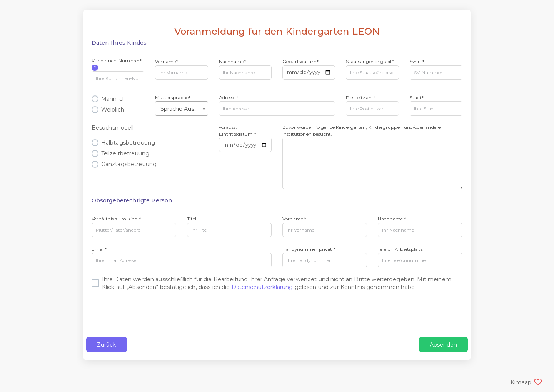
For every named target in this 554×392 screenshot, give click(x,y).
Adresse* (228, 98)
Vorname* (166, 61)
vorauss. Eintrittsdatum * (238, 130)
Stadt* (417, 98)
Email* (99, 249)
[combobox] (181, 108)
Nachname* (232, 61)
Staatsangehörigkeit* (370, 61)
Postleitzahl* (360, 98)
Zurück (107, 345)
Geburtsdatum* (300, 61)
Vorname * (294, 219)
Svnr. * (417, 61)
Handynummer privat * (309, 249)
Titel (192, 219)
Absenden (443, 345)
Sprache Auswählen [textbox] (183, 109)
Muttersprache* (173, 98)
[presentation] (150, 314)
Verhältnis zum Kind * (116, 219)
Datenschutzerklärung (262, 287)
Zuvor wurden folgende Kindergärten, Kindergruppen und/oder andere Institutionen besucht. (361, 130)
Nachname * (392, 219)
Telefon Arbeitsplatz (400, 249)
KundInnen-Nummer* (117, 64)
